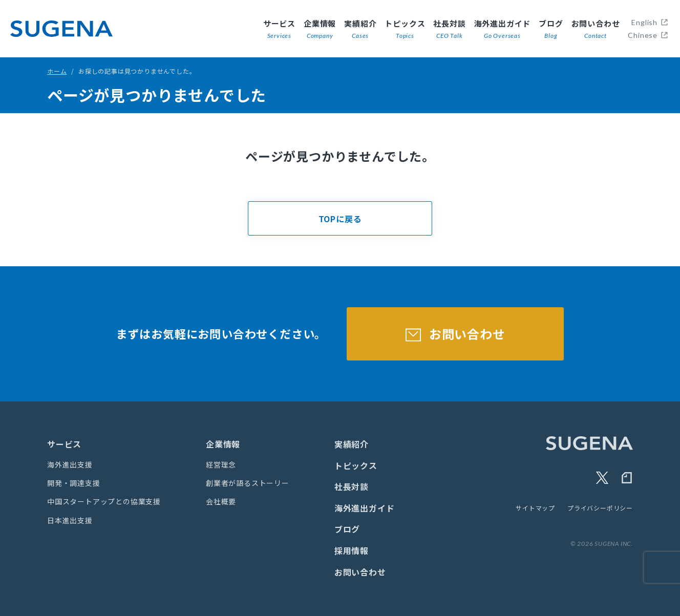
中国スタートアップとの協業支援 (104, 501)
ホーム (57, 71)
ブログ (551, 30)
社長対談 (449, 30)
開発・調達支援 (74, 483)
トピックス (405, 30)
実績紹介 (360, 30)
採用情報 (352, 550)
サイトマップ (535, 508)
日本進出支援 (70, 520)
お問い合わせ (596, 30)
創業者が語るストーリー (248, 483)
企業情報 (320, 30)
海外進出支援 (70, 464)
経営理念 (221, 464)
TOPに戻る (340, 219)
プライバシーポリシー (600, 508)
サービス (279, 30)
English (644, 22)
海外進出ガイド (503, 30)
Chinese (643, 35)
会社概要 (221, 501)
